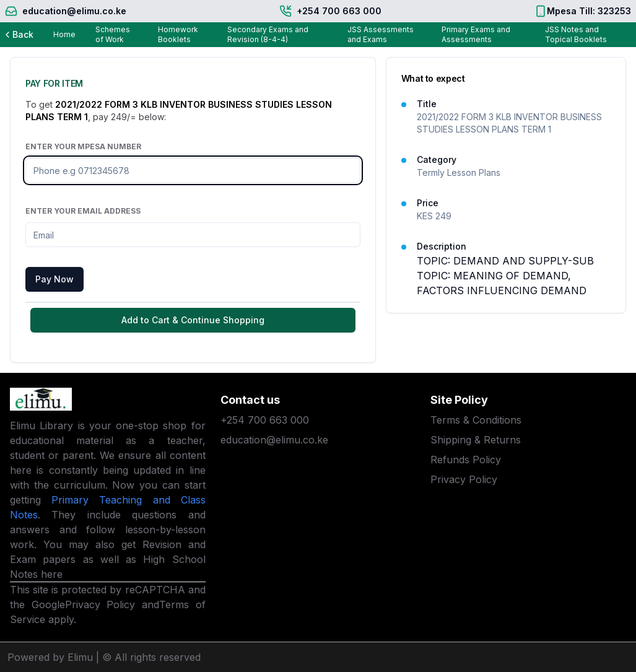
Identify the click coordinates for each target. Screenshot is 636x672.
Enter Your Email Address (83, 211)
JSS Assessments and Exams (381, 34)
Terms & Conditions (476, 420)
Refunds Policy (466, 460)
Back (18, 34)
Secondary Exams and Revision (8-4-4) (268, 34)
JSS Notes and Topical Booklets (576, 34)
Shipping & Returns (476, 440)
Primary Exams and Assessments (476, 34)
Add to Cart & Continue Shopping (193, 320)
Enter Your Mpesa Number (83, 146)
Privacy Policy (100, 604)
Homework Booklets (178, 34)
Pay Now (54, 279)
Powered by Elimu (50, 657)
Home (64, 34)
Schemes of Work (113, 34)
